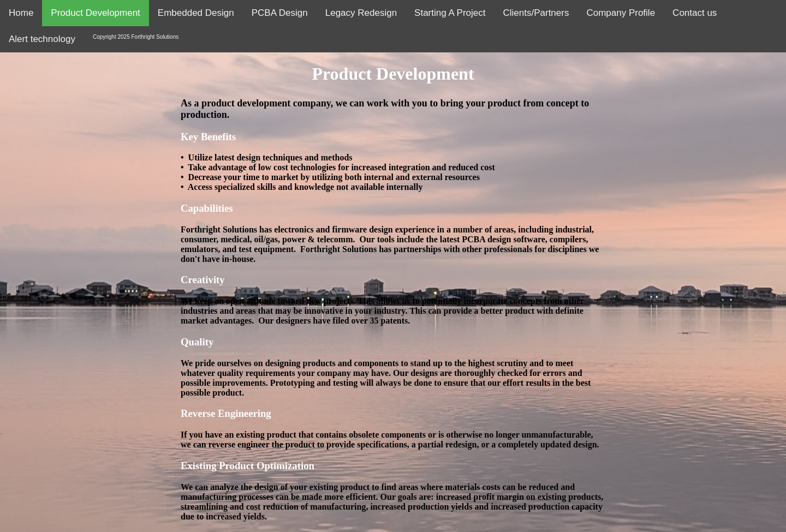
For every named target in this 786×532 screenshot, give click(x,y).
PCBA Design (280, 13)
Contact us (695, 13)
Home (21, 13)
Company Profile (621, 13)
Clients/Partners (536, 13)
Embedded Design (196, 13)
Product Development (95, 13)
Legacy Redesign (361, 13)
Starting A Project (450, 13)
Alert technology (42, 39)
